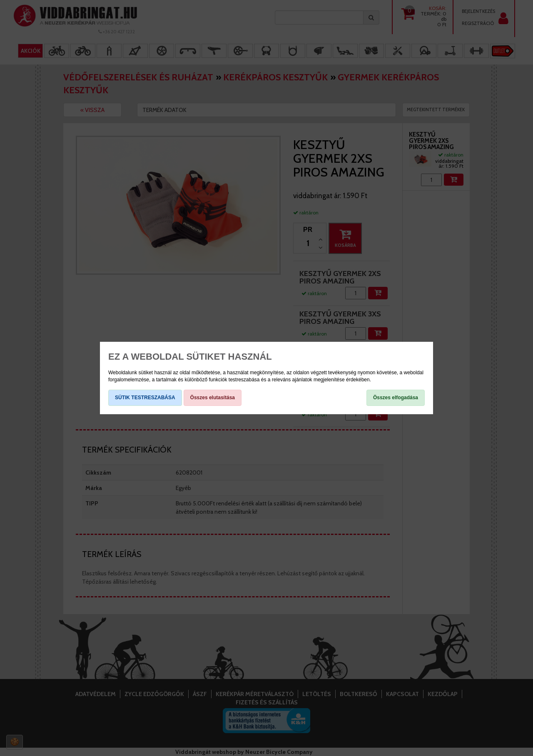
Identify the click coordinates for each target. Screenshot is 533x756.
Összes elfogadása (396, 398)
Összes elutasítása (213, 398)
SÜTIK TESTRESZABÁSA (145, 398)
